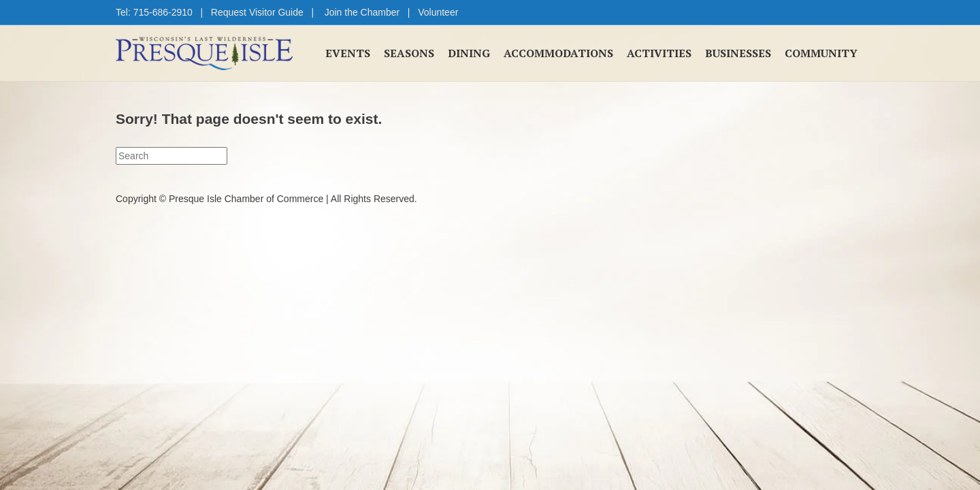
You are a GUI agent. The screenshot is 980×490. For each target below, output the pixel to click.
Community (821, 53)
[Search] (171, 156)
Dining (469, 53)
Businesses (738, 53)
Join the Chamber (362, 12)
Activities (659, 53)
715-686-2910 (163, 12)
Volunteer (438, 12)
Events (348, 53)
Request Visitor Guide (257, 12)
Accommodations (558, 53)
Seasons (409, 53)
